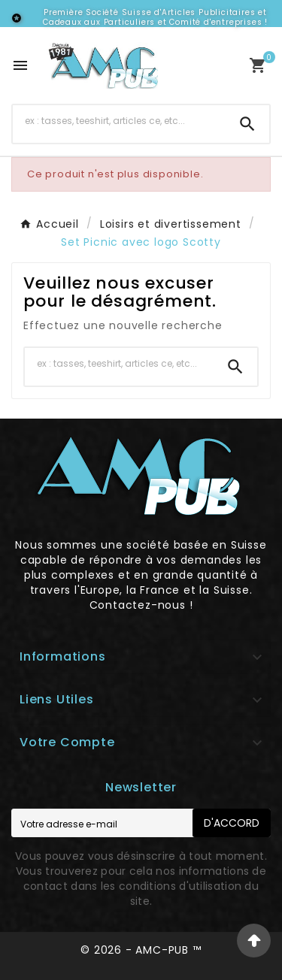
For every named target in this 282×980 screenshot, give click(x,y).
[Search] (247, 124)
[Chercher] (119, 121)
